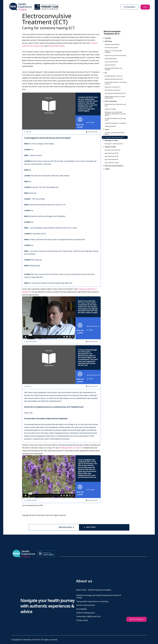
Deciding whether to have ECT (71, 448)
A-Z (145, 7)
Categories (129, 7)
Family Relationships (56, 46)
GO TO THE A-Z (137, 619)
